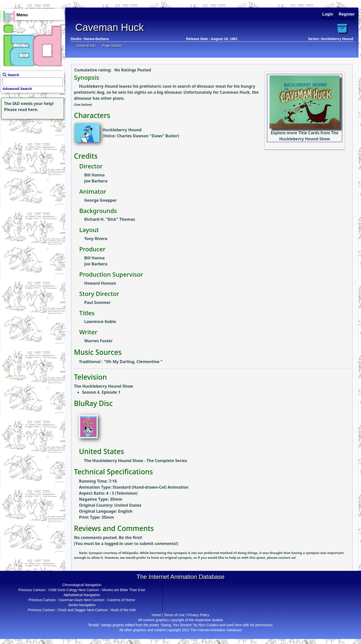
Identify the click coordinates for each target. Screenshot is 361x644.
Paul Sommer (98, 302)
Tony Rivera (96, 239)
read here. (28, 110)
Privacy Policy (198, 615)
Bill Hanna (94, 175)
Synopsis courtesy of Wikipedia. (114, 553)
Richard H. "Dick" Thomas (110, 219)
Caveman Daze (71, 600)
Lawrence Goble (100, 321)
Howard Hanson (100, 283)
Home (156, 615)
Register (347, 14)
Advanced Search (17, 89)
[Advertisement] (31, 152)
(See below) (83, 104)
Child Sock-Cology (63, 590)
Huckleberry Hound (122, 130)
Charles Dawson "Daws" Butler (147, 136)
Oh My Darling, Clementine (133, 362)
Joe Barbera (96, 181)
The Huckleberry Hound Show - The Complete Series (136, 461)
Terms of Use (174, 615)
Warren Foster (98, 341)
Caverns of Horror (121, 600)
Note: (84, 553)
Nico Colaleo (208, 625)
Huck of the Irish (123, 610)
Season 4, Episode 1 (101, 392)
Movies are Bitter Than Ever (123, 590)
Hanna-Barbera (96, 39)
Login (328, 14)
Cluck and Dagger (72, 610)
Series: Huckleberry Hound (331, 39)
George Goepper (101, 200)
